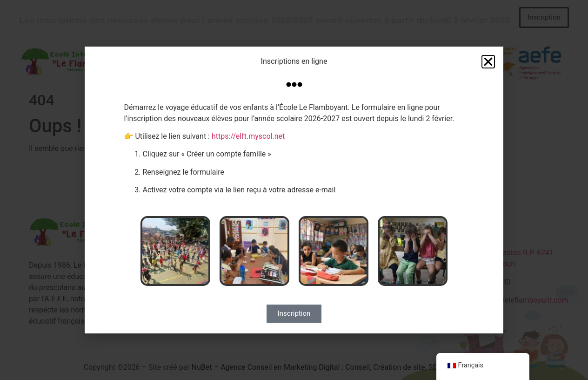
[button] (488, 62)
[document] (294, 190)
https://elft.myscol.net (248, 136)
